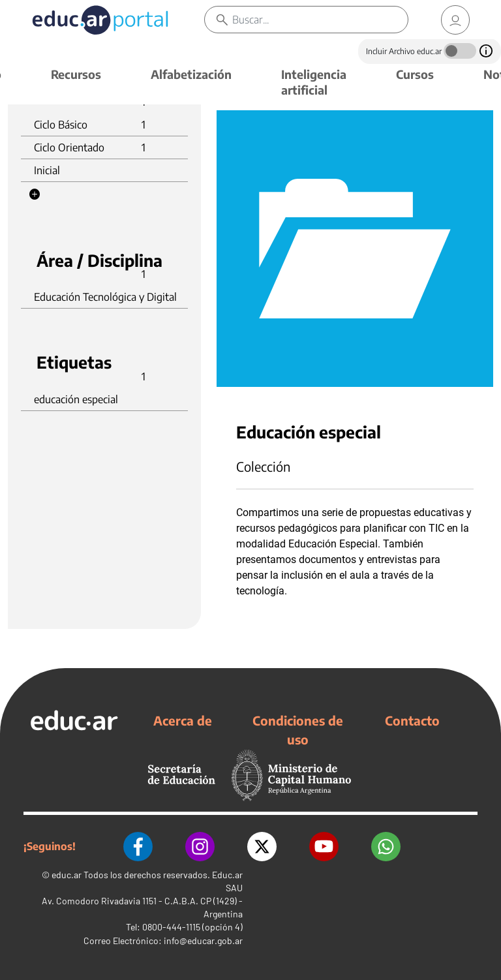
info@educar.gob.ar (203, 941)
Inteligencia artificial (314, 82)
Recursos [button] (76, 74)
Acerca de (183, 720)
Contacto (412, 720)
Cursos (415, 74)
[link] (455, 20)
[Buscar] (320, 20)
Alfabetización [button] (191, 74)
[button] (35, 194)
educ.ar (67, 875)
